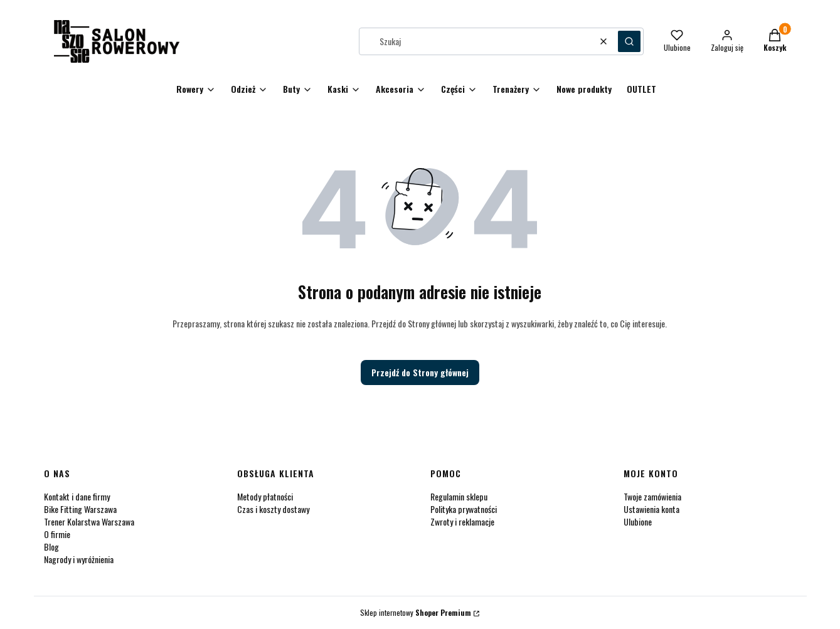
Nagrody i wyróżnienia (79, 559)
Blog (51, 547)
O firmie (57, 534)
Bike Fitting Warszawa (80, 509)
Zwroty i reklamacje (462, 521)
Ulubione (638, 521)
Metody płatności (265, 496)
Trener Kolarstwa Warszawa (89, 521)
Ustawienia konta (651, 509)
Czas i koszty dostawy (273, 509)
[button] (629, 41)
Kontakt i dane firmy (77, 496)
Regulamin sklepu (459, 496)
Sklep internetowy (416, 612)
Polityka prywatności (464, 509)
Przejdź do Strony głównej (420, 372)
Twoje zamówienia (652, 496)
